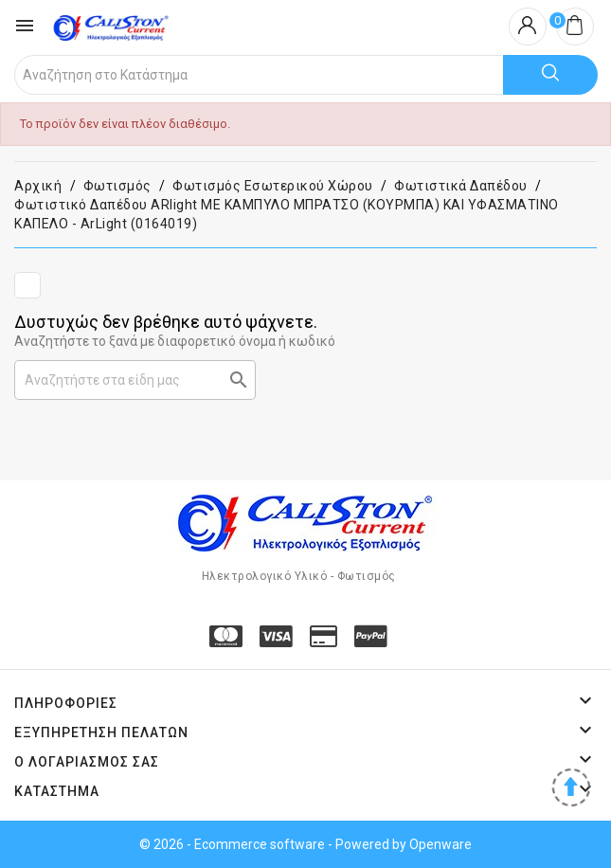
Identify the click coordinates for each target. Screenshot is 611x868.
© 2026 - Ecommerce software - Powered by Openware (305, 844)
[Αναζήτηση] (135, 380)
